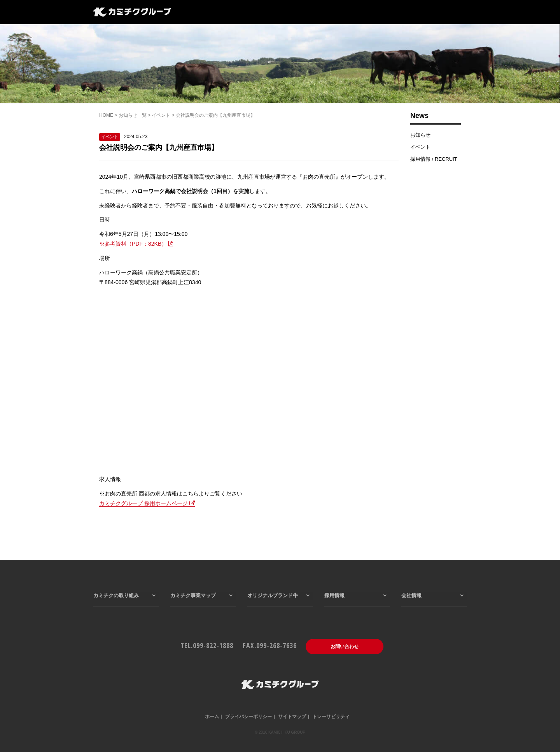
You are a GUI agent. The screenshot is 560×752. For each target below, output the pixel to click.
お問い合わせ (345, 647)
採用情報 (278, 13)
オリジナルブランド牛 (273, 608)
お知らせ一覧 (133, 115)
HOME (106, 115)
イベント (161, 115)
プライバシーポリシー (248, 717)
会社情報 (310, 13)
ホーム (212, 717)
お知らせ (420, 135)
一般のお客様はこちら (363, 13)
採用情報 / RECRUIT (434, 159)
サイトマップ (292, 717)
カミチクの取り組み (116, 608)
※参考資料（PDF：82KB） (136, 244)
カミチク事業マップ (234, 13)
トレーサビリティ (331, 717)
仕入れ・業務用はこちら (433, 13)
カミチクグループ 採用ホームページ (147, 503)
